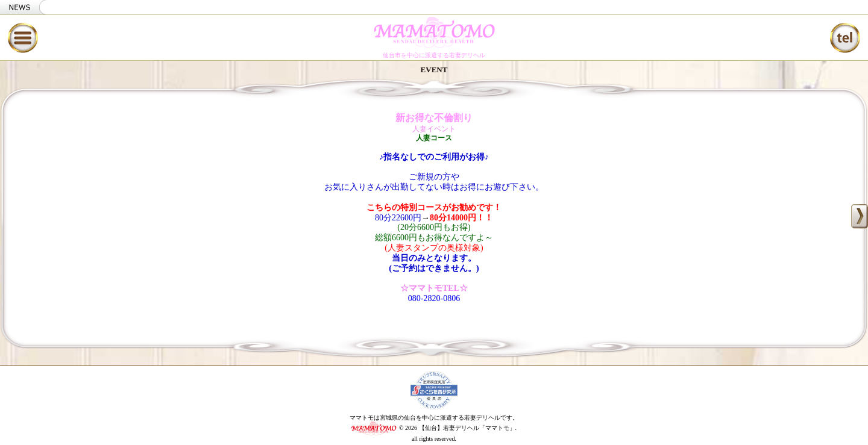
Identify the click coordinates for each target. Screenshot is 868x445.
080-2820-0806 (434, 298)
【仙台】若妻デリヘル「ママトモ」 (467, 428)
